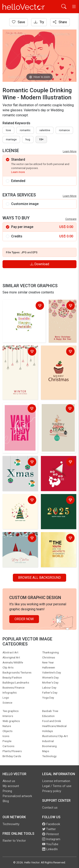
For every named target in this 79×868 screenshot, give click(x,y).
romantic (25, 130)
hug (28, 139)
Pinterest (50, 834)
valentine (45, 130)
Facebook (51, 824)
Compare (71, 219)
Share (60, 22)
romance (64, 130)
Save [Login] (19, 22)
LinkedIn (50, 849)
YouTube (50, 844)
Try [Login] (39, 22)
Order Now (24, 619)
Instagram (51, 839)
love (8, 130)
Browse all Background (39, 578)
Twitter (49, 829)
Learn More (70, 151)
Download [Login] (40, 264)
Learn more (18, 172)
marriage (11, 139)
